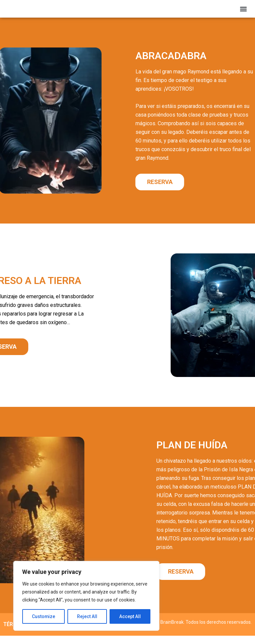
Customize (44, 616)
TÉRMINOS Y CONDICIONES (37, 633)
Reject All (87, 616)
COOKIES (88, 633)
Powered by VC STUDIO (227, 635)
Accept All (130, 616)
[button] (244, 13)
